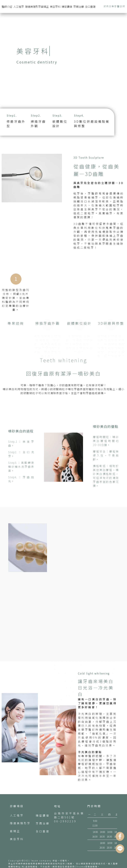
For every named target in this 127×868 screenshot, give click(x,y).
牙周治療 (79, 7)
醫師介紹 (7, 7)
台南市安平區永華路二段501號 (69, 815)
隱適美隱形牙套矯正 (37, 7)
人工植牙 (19, 7)
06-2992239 (65, 821)
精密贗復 (67, 7)
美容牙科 (55, 7)
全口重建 (90, 7)
